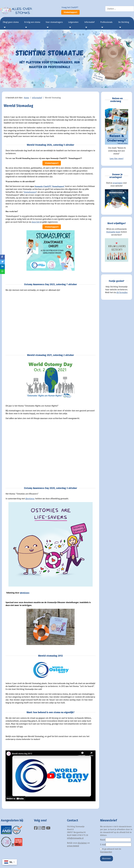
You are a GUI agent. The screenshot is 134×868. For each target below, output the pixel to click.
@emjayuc (30, 499)
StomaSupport (70, 12)
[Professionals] (102, 27)
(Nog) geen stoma (11, 22)
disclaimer (82, 843)
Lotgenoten (73, 22)
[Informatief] (86, 27)
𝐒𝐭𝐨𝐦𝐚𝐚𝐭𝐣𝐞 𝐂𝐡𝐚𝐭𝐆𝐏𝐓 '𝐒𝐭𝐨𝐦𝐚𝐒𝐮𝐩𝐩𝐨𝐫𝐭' (50, 186)
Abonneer (107, 859)
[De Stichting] (120, 27)
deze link (36, 222)
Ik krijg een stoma (32, 22)
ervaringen (118, 183)
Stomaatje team (113, 232)
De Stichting (124, 22)
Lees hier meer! (116, 159)
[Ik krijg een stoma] (26, 27)
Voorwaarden (106, 852)
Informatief (89, 22)
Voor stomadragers (54, 22)
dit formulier (122, 292)
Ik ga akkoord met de (111, 850)
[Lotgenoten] (70, 27)
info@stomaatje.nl (75, 838)
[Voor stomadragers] (47, 27)
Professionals (106, 22)
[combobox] (120, 9)
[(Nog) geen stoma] (4, 27)
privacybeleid (73, 846)
